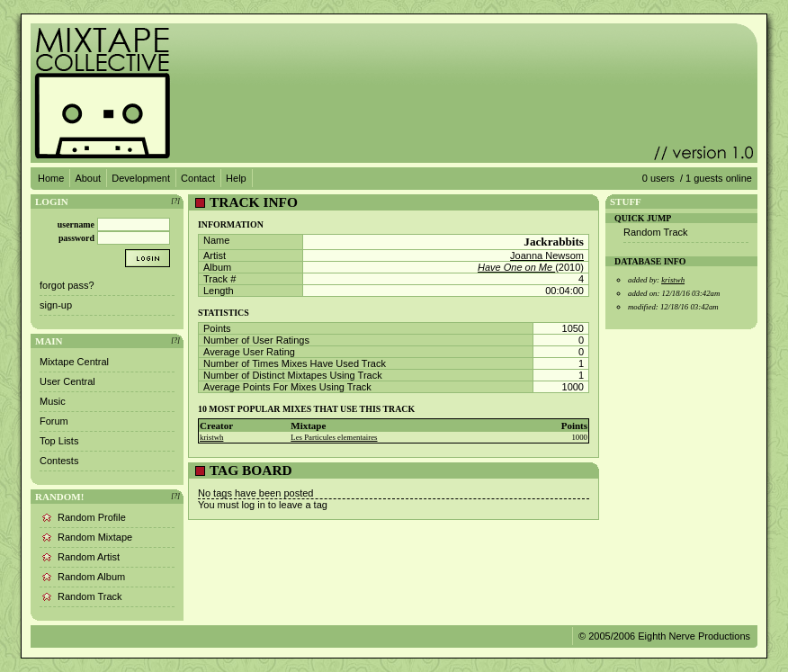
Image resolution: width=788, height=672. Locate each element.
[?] (175, 201)
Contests (59, 461)
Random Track (90, 596)
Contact (198, 178)
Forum (54, 421)
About (88, 178)
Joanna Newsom (547, 255)
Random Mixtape (95, 537)
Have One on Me (516, 267)
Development (141, 178)
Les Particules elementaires (334, 437)
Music (53, 401)
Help (236, 178)
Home (51, 178)
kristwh (211, 437)
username (76, 224)
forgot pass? (67, 285)
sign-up (56, 305)
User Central (67, 381)
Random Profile (92, 517)
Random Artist (89, 557)
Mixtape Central (74, 362)
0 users (658, 178)
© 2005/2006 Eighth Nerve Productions (664, 636)
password (76, 238)
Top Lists (59, 441)
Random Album (91, 577)
